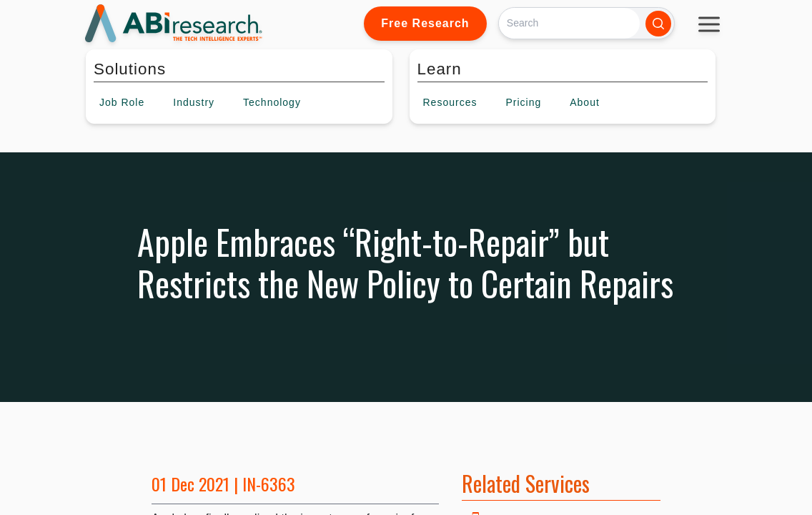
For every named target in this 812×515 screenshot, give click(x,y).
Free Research (425, 23)
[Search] (569, 23)
